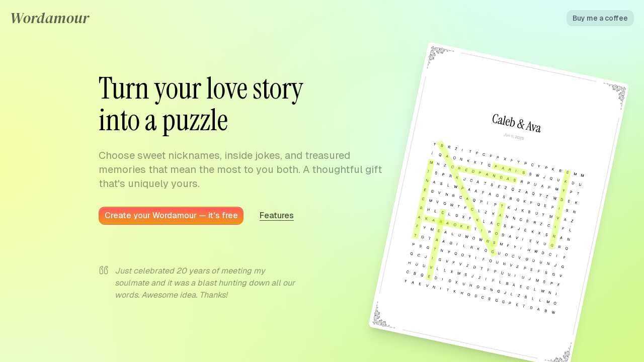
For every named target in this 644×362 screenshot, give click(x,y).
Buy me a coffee (600, 18)
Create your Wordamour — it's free (171, 215)
